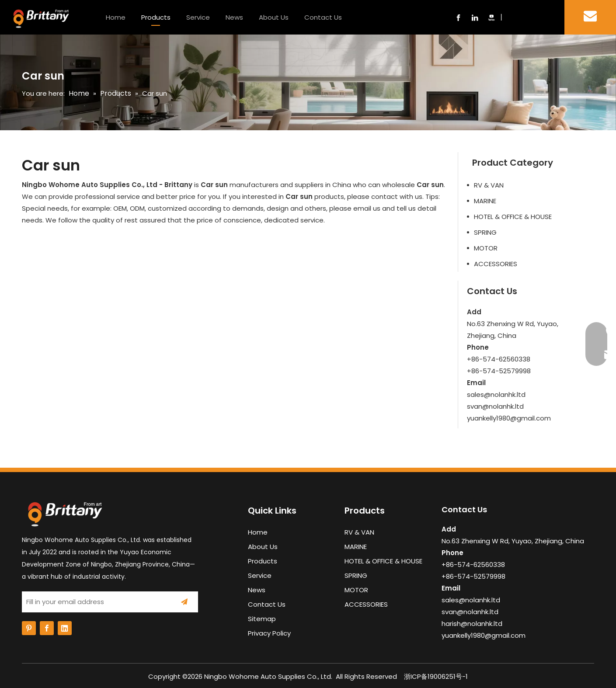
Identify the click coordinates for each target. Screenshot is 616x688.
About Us (274, 17)
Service (198, 17)
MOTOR (486, 248)
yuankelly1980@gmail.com (509, 418)
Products (156, 17)
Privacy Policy (269, 633)
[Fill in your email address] (94, 602)
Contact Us (323, 17)
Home (116, 17)
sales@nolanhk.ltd (496, 394)
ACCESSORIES (496, 264)
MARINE (485, 201)
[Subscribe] (184, 602)
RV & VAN (489, 185)
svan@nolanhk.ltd (495, 406)
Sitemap (262, 619)
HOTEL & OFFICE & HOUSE (513, 217)
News (234, 17)
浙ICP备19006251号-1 (436, 676)
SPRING (485, 232)
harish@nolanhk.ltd (472, 624)
